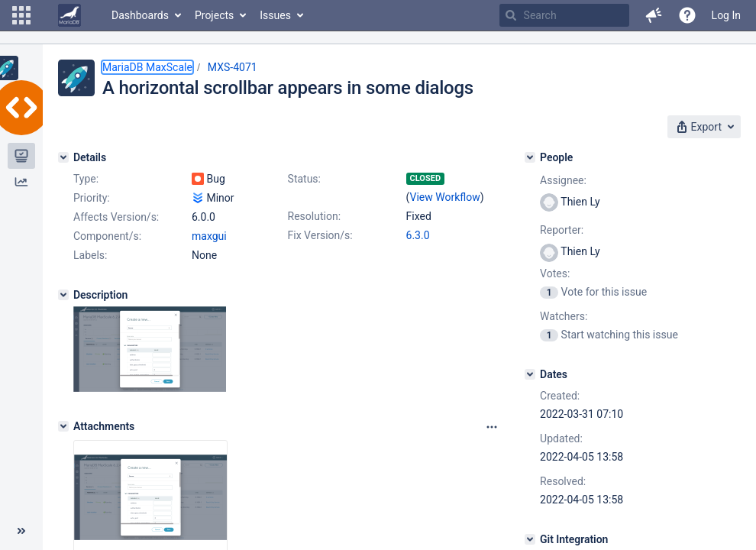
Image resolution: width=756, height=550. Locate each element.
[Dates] (530, 374)
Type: (86, 179)
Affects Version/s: (116, 217)
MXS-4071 (233, 67)
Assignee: (563, 180)
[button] (21, 15)
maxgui (209, 236)
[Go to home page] (69, 15)
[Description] (63, 295)
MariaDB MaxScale (147, 67)
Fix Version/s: (320, 235)
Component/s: (107, 236)
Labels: (90, 255)
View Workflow (445, 197)
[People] (530, 157)
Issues (275, 15)
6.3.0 (418, 235)
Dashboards (140, 15)
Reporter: (562, 230)
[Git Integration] (530, 539)
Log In (726, 15)
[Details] (63, 157)
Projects (214, 15)
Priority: (92, 198)
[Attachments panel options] (492, 427)
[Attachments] (63, 426)
